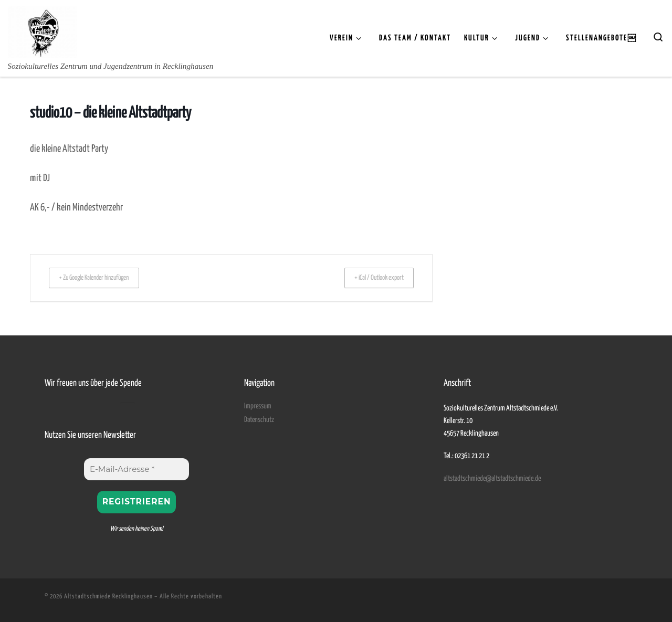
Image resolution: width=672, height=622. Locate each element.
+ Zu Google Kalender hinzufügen (104, 278)
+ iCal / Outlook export (371, 278)
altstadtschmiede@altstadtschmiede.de (492, 478)
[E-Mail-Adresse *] (136, 469)
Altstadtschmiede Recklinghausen (108, 596)
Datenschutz (259, 419)
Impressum (258, 406)
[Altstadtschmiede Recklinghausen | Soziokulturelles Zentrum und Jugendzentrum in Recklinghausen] (43, 30)
